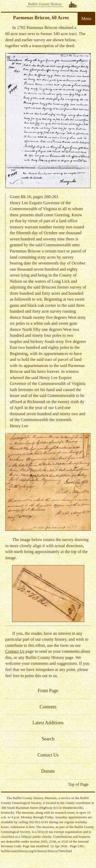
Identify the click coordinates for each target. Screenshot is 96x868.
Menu (86, 19)
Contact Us (15, 651)
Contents (48, 707)
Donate (48, 771)
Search (48, 739)
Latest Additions (48, 723)
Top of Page (78, 784)
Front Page (48, 691)
